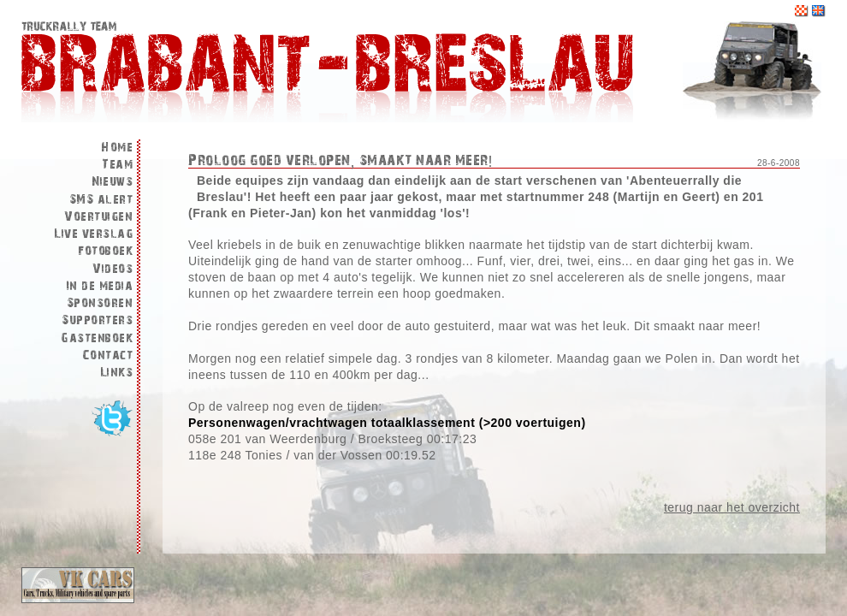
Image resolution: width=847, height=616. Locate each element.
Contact (108, 355)
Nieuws (112, 182)
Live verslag (93, 234)
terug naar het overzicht (732, 507)
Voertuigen (98, 217)
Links (117, 373)
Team (117, 165)
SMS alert (101, 200)
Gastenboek (97, 338)
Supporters (97, 320)
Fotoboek (105, 251)
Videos (113, 269)
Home (117, 148)
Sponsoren (100, 303)
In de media (100, 286)
